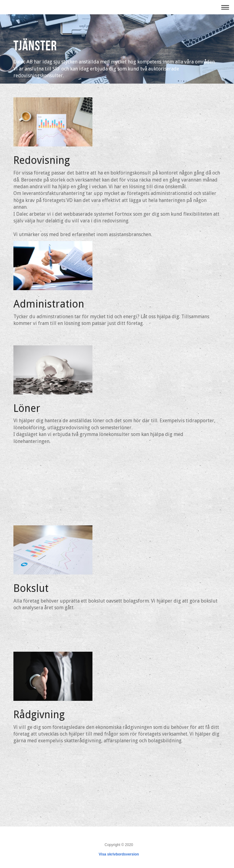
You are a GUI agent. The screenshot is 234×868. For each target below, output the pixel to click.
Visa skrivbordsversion (119, 854)
